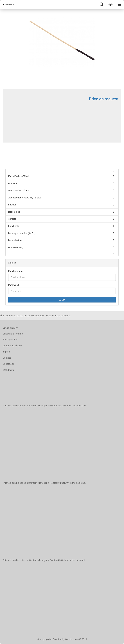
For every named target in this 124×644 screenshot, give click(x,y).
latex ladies (14, 212)
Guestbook (9, 364)
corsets (12, 219)
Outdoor (13, 183)
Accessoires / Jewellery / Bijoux (25, 198)
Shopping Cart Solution (49, 639)
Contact (7, 358)
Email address (16, 271)
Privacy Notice (10, 339)
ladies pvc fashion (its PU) (22, 233)
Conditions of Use (12, 346)
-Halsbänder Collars (19, 190)
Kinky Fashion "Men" (19, 176)
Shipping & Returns (13, 334)
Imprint (6, 352)
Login (62, 300)
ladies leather (15, 240)
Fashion (12, 205)
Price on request (104, 99)
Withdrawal (9, 370)
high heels (14, 226)
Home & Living (16, 247)
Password (13, 285)
